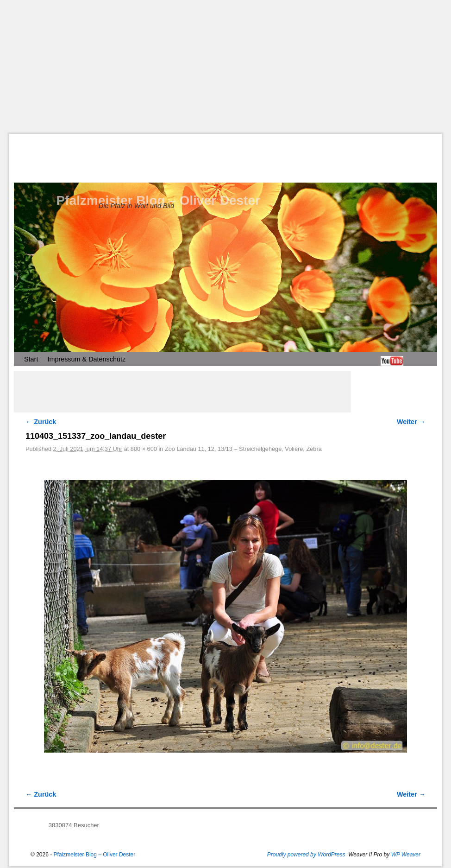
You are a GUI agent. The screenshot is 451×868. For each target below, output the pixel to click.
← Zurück (41, 422)
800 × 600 (144, 449)
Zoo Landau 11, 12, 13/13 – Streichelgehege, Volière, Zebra (243, 449)
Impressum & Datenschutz (86, 359)
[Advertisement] (230, 67)
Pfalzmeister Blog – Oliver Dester (158, 200)
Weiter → (411, 422)
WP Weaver (406, 855)
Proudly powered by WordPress (306, 855)
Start (31, 359)
